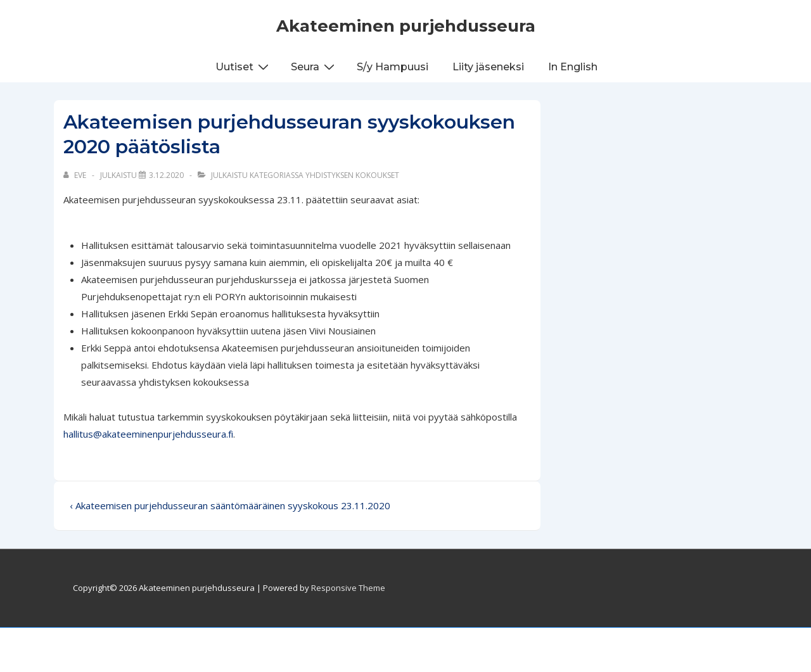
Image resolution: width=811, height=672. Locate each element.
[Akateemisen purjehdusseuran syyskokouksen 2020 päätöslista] (166, 175)
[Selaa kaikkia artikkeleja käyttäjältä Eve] (76, 175)
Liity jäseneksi (488, 67)
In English (573, 67)
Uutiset (244, 67)
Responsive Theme (348, 588)
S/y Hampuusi (393, 67)
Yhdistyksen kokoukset (352, 175)
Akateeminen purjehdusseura (406, 26)
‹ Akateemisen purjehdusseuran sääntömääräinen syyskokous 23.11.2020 (230, 505)
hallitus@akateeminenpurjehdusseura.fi (148, 434)
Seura (314, 67)
